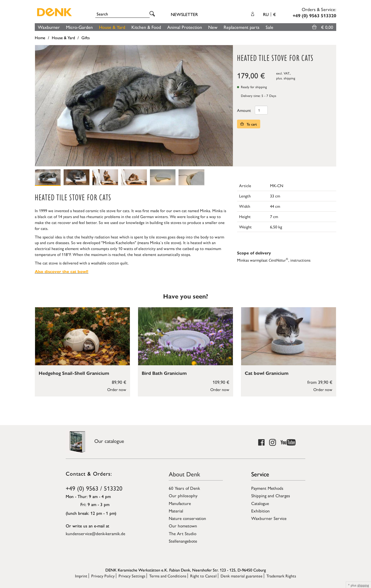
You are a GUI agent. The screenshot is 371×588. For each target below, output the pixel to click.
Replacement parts (242, 27)
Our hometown (183, 526)
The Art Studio (183, 533)
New (213, 27)
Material (176, 511)
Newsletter (184, 14)
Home (40, 38)
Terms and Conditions (168, 576)
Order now (117, 389)
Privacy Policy (103, 576)
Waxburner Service (269, 518)
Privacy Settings (132, 576)
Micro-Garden (79, 27)
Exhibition (260, 511)
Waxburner (49, 27)
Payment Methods (267, 488)
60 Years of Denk (184, 488)
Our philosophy (183, 495)
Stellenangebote (183, 541)
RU (269, 14)
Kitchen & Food (146, 27)
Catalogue (260, 503)
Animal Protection (185, 27)
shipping (289, 78)
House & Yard (112, 27)
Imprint (81, 576)
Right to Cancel (203, 576)
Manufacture (180, 503)
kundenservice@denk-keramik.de (95, 533)
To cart (249, 124)
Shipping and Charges (271, 495)
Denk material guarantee (242, 576)
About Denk (184, 474)
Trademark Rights (281, 576)
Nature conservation (187, 518)
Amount (244, 110)
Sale (269, 27)
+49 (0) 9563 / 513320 (94, 488)
